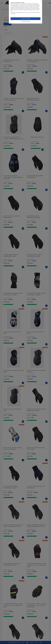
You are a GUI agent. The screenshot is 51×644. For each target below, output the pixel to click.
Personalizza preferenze (25, 21)
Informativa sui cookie (28, 12)
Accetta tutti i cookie (26, 19)
